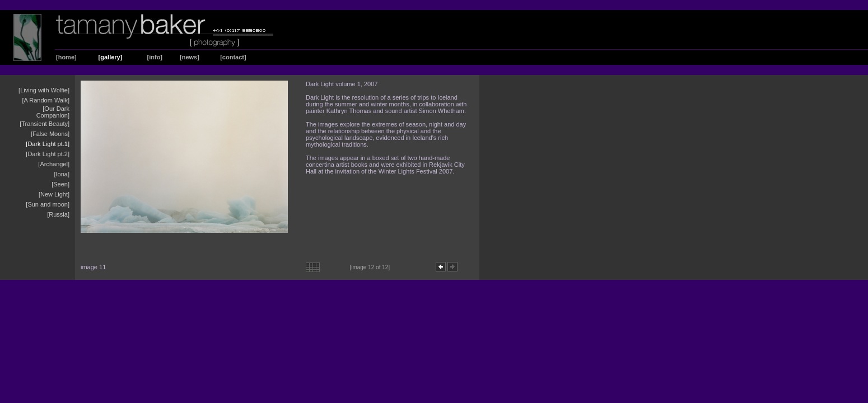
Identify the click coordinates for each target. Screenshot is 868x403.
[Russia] (58, 214)
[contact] (233, 57)
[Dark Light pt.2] (48, 154)
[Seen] (60, 184)
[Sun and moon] (48, 204)
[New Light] (54, 194)
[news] (190, 57)
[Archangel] (54, 164)
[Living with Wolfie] (44, 90)
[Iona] (62, 174)
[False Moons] (50, 134)
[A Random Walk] (46, 100)
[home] (66, 57)
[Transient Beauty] (45, 124)
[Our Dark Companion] (53, 112)
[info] (155, 57)
